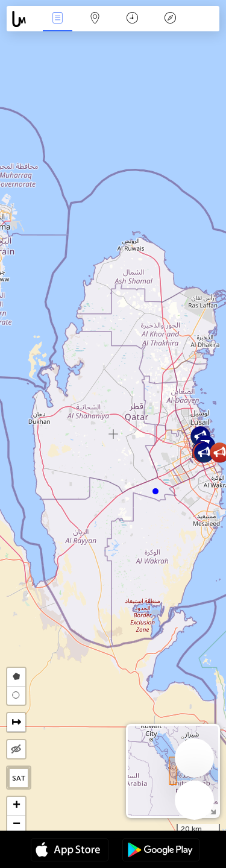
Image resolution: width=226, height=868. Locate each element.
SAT (19, 778)
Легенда (170, 19)
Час (132, 19)
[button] (155, 491)
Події (57, 19)
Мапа (95, 19)
